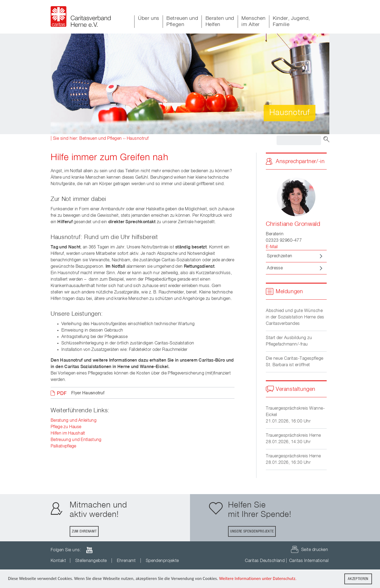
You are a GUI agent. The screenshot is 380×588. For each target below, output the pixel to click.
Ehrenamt (126, 561)
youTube (89, 550)
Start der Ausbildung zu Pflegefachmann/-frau (289, 341)
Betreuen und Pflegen (182, 21)
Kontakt (58, 561)
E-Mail (272, 247)
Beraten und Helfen (220, 21)
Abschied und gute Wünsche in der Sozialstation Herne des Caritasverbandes (295, 317)
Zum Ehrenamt (84, 531)
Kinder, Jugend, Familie (291, 21)
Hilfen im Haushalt (68, 433)
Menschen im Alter (254, 21)
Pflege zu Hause (66, 427)
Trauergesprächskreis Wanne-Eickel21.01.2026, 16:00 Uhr (295, 415)
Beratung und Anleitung (74, 421)
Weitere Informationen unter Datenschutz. (258, 579)
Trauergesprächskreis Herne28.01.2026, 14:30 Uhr (293, 439)
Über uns (149, 18)
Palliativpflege (64, 446)
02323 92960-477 (284, 241)
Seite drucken (315, 550)
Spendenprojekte (162, 561)
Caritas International (309, 561)
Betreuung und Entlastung (76, 440)
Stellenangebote (91, 561)
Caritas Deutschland (265, 561)
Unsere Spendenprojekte (252, 531)
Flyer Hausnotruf (88, 393)
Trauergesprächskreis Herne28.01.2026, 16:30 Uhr (293, 460)
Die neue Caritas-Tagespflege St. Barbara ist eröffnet (295, 362)
